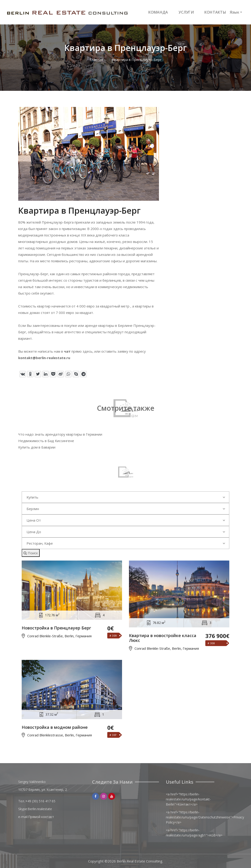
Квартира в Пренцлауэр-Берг (137, 60)
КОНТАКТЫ (215, 12)
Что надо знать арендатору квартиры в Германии (60, 434)
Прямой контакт (41, 817)
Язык (235, 12)
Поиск (31, 553)
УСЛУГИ (186, 12)
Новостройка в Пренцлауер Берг (56, 628)
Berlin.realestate (40, 809)
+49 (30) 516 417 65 (40, 801)
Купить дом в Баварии (37, 447)
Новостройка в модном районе (55, 727)
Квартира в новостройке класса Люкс (163, 638)
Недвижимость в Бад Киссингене (46, 441)
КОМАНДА (158, 12)
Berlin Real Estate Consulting (140, 861)
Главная (96, 60)
